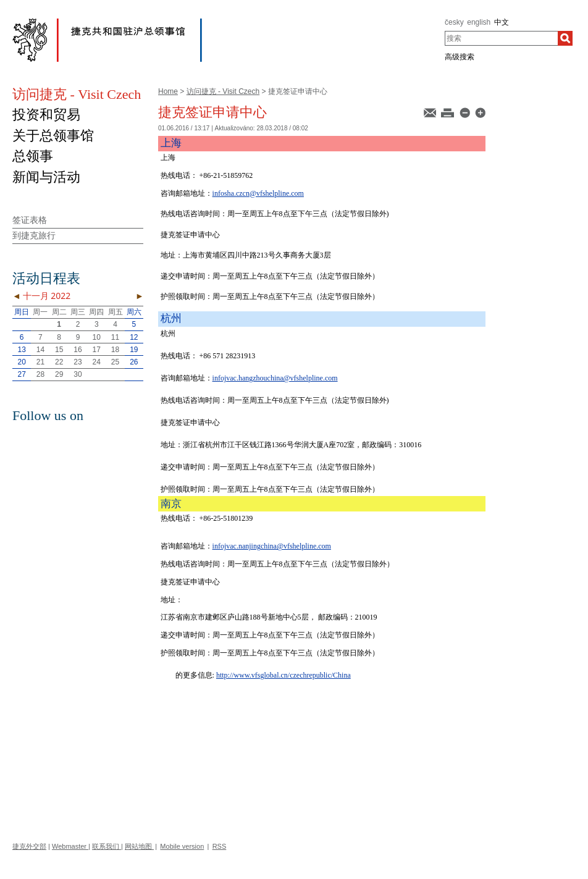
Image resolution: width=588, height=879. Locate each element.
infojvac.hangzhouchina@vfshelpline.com (275, 378)
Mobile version (182, 846)
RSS (220, 846)
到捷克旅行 (34, 235)
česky (454, 22)
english (479, 22)
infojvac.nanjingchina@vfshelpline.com (272, 546)
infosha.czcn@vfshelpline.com (258, 193)
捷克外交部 (29, 846)
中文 (502, 22)
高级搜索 (460, 57)
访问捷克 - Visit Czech (223, 91)
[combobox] (501, 38)
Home (168, 91)
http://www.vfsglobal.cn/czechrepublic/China (283, 675)
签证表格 (30, 220)
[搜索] (565, 38)
